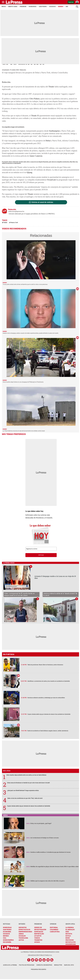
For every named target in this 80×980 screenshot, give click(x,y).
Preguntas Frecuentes (38, 969)
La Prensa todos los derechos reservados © (40, 952)
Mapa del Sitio (69, 965)
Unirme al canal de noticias (42, 202)
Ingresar (71, 2)
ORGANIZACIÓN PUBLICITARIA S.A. (40, 955)
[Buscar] (77, 7)
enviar (41, 555)
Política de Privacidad (27, 965)
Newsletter (58, 965)
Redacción (23, 70)
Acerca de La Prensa (10, 965)
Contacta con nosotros (44, 965)
